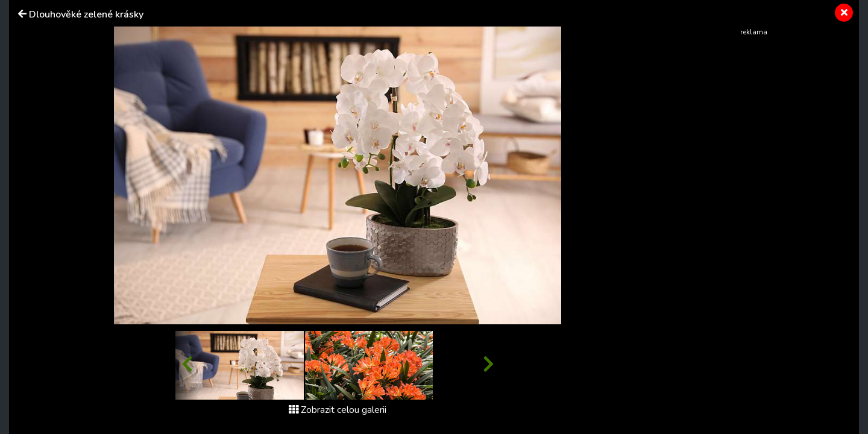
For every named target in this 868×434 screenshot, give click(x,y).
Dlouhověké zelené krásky (86, 14)
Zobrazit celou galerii (338, 410)
